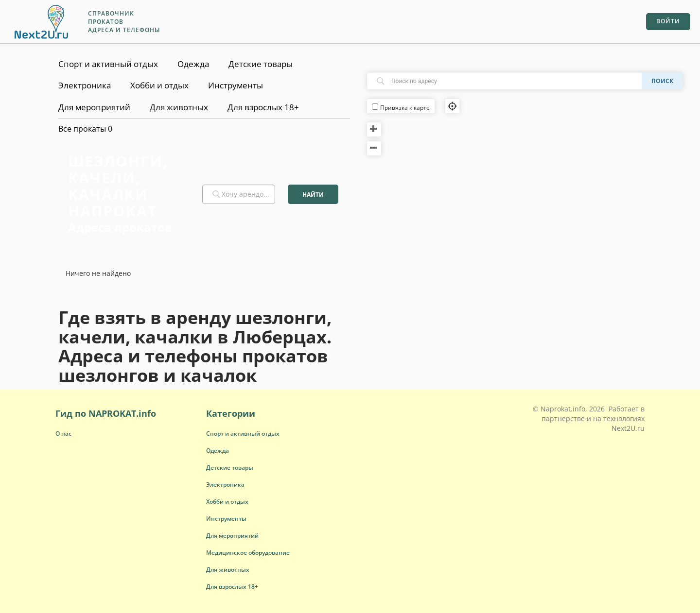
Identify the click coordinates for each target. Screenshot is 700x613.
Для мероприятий (94, 107)
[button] (243, 434)
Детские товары (261, 64)
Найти (313, 195)
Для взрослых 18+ (263, 107)
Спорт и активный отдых (108, 64)
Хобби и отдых (159, 85)
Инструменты (236, 85)
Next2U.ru (628, 428)
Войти (668, 21)
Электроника (85, 85)
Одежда (193, 64)
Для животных (179, 107)
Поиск (662, 81)
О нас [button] (63, 434)
